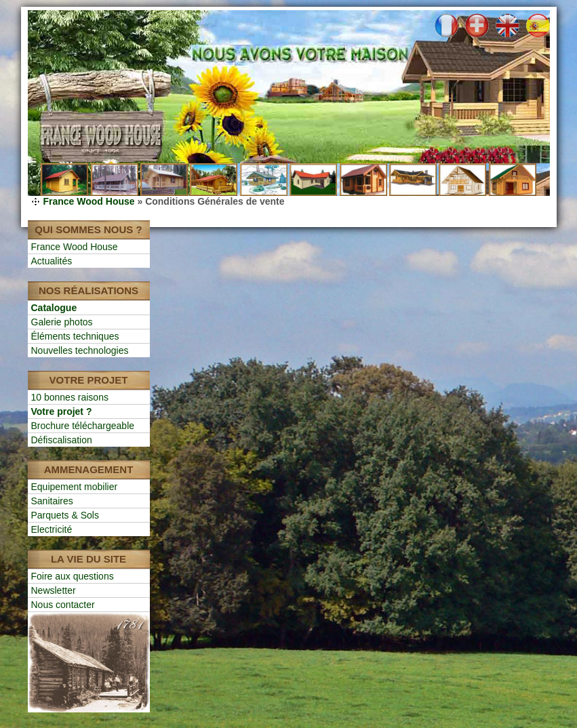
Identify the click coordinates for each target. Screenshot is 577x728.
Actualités (52, 261)
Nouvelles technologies (80, 350)
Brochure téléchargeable (83, 426)
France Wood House (89, 201)
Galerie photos (62, 322)
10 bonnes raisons (70, 397)
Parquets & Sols (65, 515)
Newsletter (54, 590)
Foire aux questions (73, 576)
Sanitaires (52, 501)
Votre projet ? (62, 411)
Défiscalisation (62, 440)
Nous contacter (63, 605)
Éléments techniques (75, 336)
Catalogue (54, 308)
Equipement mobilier (75, 487)
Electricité (52, 529)
